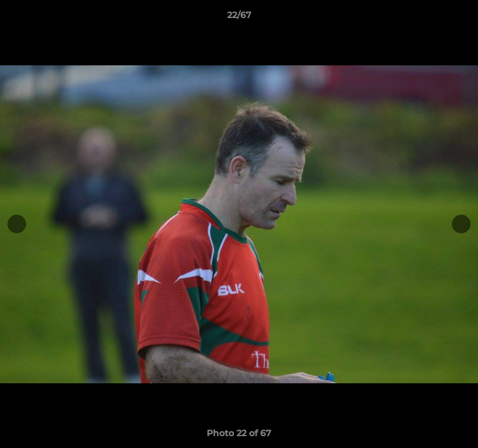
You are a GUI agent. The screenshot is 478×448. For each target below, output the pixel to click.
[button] (463, 18)
